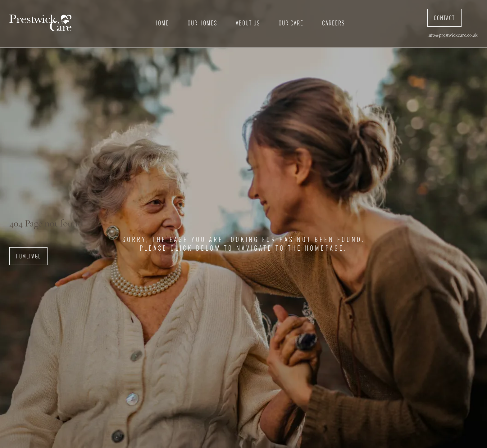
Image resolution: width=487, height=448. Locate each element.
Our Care (291, 24)
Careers (333, 24)
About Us (248, 24)
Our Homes (202, 24)
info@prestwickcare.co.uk (453, 35)
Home (162, 24)
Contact (444, 19)
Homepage (28, 257)
